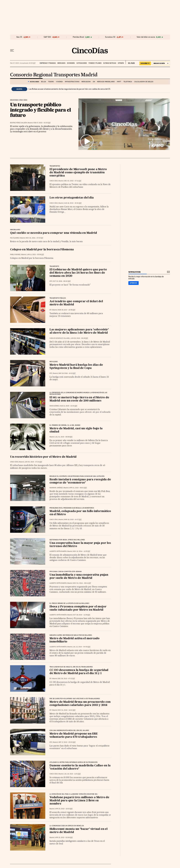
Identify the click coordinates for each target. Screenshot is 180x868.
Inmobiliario (15, 230)
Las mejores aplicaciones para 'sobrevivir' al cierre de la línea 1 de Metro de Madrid (79, 331)
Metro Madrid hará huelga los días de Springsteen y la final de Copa (76, 367)
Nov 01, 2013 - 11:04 (67, 710)
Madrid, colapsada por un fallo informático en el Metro (80, 513)
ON (94, 82)
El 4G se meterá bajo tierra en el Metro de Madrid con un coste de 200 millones (79, 399)
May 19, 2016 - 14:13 (67, 373)
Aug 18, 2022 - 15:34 (73, 203)
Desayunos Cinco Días (19, 100)
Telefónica (128, 82)
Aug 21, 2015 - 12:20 (69, 406)
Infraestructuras (72, 82)
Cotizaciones (82, 63)
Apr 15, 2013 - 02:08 (64, 838)
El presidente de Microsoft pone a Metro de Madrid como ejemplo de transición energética (78, 173)
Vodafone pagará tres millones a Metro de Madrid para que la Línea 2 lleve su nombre (79, 801)
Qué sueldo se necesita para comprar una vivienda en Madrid (53, 233)
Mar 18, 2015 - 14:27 (73, 520)
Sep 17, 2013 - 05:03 (67, 742)
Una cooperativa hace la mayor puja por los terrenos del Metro (80, 545)
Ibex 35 (19, 37)
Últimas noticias (110, 63)
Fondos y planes (95, 63)
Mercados (61, 63)
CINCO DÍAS (54, 181)
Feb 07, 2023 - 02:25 (42, 123)
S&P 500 (47, 37)
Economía (71, 63)
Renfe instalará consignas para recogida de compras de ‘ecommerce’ (80, 481)
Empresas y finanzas (48, 63)
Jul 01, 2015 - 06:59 (64, 437)
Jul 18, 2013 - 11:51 (72, 774)
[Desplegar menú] (12, 50)
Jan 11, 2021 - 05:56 (35, 255)
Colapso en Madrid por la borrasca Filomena (42, 250)
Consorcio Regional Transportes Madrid (54, 75)
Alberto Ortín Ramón (58, 551)
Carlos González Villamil (60, 338)
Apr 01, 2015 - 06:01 (78, 488)
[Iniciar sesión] (161, 63)
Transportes (55, 166)
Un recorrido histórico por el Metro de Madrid (43, 457)
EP (50, 310)
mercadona (86, 82)
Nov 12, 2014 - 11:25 (82, 551)
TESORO (51, 82)
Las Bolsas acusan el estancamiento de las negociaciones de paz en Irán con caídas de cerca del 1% (69, 89)
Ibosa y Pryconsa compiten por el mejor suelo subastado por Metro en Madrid (78, 608)
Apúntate (134, 283)
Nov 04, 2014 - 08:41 (82, 583)
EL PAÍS (130, 62)
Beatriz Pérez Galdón (18, 123)
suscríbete (145, 63)
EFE (51, 281)
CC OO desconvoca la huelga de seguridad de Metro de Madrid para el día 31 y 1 (79, 672)
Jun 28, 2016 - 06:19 (79, 338)
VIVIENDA (59, 82)
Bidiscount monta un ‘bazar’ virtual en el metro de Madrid (79, 831)
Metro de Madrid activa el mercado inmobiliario (74, 640)
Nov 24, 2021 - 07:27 (35, 238)
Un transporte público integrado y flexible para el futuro (40, 110)
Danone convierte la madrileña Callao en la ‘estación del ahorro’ (80, 767)
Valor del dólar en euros (146, 37)
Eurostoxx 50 (110, 37)
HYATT (119, 82)
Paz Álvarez (15, 238)
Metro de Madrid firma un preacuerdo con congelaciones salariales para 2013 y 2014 (80, 704)
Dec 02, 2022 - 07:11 (73, 181)
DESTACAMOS (34, 82)
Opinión (121, 63)
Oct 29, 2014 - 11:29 (82, 615)
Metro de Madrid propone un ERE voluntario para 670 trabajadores (74, 735)
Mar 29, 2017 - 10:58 (67, 310)
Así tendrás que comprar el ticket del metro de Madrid (76, 303)
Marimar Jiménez (56, 488)
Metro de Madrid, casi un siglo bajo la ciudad (76, 430)
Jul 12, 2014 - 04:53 (82, 647)
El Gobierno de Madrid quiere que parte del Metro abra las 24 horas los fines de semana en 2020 (78, 273)
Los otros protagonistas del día (72, 198)
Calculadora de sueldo (144, 82)
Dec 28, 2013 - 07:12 (66, 679)
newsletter (134, 272)
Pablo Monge (15, 255)
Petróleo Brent (78, 37)
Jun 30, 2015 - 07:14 (33, 462)
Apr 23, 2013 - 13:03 (64, 809)
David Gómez (54, 406)
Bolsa (44, 82)
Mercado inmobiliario (106, 82)
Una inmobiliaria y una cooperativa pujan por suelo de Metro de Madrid (79, 577)
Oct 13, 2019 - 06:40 (62, 281)
